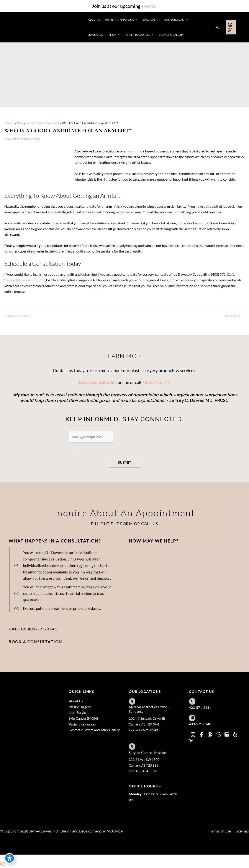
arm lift (134, 151)
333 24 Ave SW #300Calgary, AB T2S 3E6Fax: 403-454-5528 (144, 766)
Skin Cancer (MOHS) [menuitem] (84, 719)
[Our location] (4, 865)
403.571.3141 (156, 384)
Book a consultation (98, 384)
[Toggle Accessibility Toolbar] (10, 858)
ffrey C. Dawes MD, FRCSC (201, 402)
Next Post (235, 317)
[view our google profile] (227, 735)
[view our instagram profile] (193, 735)
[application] (136, 20)
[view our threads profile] (210, 735)
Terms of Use (220, 832)
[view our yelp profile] (235, 735)
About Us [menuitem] (76, 702)
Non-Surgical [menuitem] (79, 713)
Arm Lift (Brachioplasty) (22, 139)
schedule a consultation (26, 281)
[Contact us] (1, 865)
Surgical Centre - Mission (147, 753)
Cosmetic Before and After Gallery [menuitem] (94, 731)
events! (149, 6)
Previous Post (17, 317)
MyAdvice (114, 832)
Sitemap (242, 832)
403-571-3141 (200, 708)
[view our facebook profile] (201, 735)
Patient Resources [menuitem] (82, 725)
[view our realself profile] (218, 735)
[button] (217, 27)
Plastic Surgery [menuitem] (80, 708)
